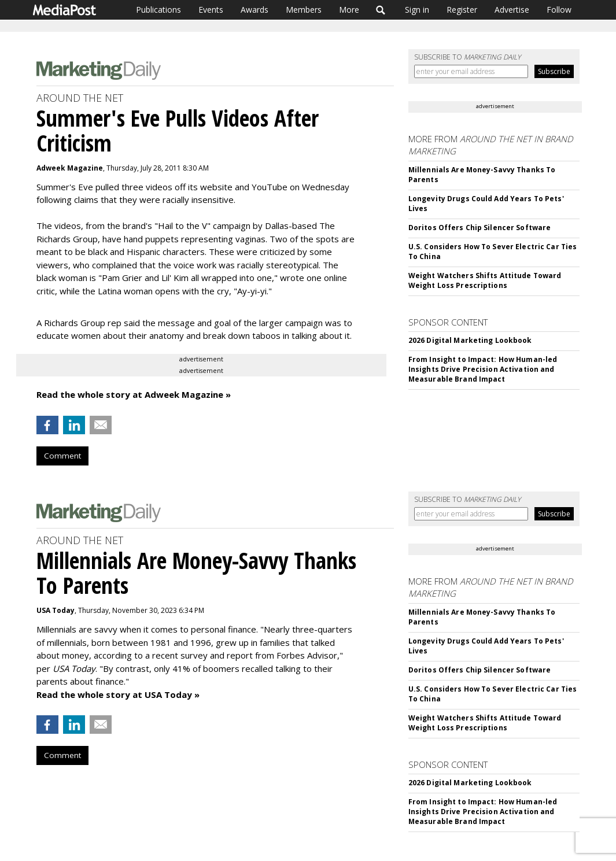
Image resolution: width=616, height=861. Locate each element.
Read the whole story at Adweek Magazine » (134, 394)
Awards (254, 10)
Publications (158, 10)
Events (211, 10)
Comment (62, 456)
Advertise (512, 10)
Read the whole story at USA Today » (118, 694)
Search (381, 10)
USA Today (56, 610)
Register (462, 10)
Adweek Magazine (70, 168)
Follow (559, 10)
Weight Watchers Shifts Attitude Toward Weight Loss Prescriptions (485, 280)
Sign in (417, 10)
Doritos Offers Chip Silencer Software (479, 228)
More (349, 10)
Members (304, 10)
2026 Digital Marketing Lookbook (470, 340)
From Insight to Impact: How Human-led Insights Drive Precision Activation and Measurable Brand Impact (483, 369)
